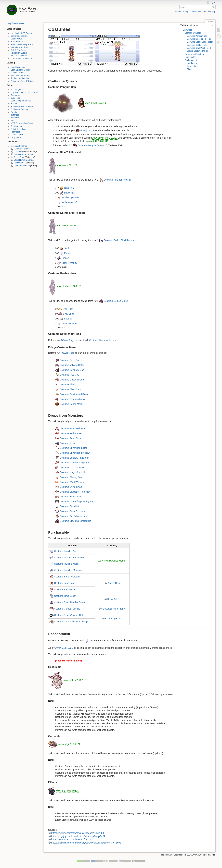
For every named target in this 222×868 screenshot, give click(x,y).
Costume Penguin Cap (197, 36)
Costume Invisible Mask (66, 564)
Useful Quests (17, 135)
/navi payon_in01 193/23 (105, 138)
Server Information (19, 36)
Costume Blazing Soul (71, 477)
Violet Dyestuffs (70, 323)
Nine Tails (69, 188)
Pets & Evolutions (19, 129)
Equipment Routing (19, 109)
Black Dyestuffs (70, 263)
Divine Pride (19, 157)
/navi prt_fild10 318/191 (98, 141)
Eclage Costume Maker (197, 51)
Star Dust (68, 309)
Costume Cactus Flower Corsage (71, 622)
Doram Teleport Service (21, 59)
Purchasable (190, 57)
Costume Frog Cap (69, 375)
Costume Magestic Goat (72, 379)
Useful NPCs (16, 39)
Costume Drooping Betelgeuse (75, 521)
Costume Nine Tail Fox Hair (199, 39)
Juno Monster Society (20, 75)
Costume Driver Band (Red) (74, 448)
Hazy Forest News (15, 23)
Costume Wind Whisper (72, 482)
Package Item (17, 126)
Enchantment (191, 60)
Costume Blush (68, 384)
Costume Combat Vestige (67, 609)
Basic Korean (17, 42)
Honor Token (114, 599)
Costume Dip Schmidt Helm (74, 516)
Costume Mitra (67, 443)
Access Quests (17, 90)
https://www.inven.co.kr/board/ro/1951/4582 (73, 839)
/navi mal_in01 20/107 (69, 744)
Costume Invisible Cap (66, 551)
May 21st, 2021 (65, 648)
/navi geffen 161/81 (66, 226)
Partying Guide (17, 73)
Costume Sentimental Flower (75, 394)
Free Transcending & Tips (22, 45)
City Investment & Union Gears (25, 92)
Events (14, 112)
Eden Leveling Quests (21, 70)
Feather (68, 318)
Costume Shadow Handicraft (74, 458)
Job (12, 121)
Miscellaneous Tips (19, 47)
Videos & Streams (19, 146)
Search (214, 7)
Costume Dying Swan (71, 487)
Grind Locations (18, 67)
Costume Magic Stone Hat (73, 472)
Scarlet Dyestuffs (70, 197)
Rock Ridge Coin (114, 618)
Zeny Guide (16, 137)
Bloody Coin (114, 583)
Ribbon (65, 258)
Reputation (16, 132)
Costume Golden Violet (197, 45)
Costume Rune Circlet (71, 438)
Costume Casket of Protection (75, 492)
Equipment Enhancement (22, 107)
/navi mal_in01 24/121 (67, 791)
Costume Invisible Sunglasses (70, 557)
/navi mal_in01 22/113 (75, 680)
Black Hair (69, 193)
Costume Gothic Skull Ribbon (200, 42)
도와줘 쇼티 (86, 130)
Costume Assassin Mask (72, 399)
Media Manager (199, 12)
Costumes (16, 95)
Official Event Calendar (24, 160)
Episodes (15, 104)
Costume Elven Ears (70, 389)
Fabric (67, 253)
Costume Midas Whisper (72, 467)
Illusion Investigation (20, 78)
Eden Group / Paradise (21, 101)
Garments (191, 66)
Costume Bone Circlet (71, 497)
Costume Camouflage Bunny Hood (78, 501)
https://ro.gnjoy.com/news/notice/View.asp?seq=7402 (78, 836)
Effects (190, 69)
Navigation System (19, 53)
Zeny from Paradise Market (112, 561)
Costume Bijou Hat (69, 506)
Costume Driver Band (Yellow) (75, 453)
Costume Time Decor (65, 596)
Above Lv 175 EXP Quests (23, 81)
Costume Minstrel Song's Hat (75, 463)
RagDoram (19, 163)
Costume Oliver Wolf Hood (199, 48)
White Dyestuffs (70, 202)
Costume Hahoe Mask (71, 404)
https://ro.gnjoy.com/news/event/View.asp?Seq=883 (78, 833)
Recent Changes (182, 12)
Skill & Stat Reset (19, 50)
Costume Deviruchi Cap (72, 370)
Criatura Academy (22, 166)
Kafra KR (18, 152)
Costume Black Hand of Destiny (70, 602)
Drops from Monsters (194, 54)
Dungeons (15, 98)
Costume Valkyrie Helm (72, 365)
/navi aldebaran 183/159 (69, 286)
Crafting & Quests (193, 33)
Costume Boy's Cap (70, 360)
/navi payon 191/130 (67, 165)
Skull (67, 248)
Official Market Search (24, 154)
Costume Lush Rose (65, 583)
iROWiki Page (67, 340)
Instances (15, 115)
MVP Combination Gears (22, 123)
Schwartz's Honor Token (114, 609)
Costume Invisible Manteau (68, 570)
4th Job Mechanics (19, 56)
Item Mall (15, 118)
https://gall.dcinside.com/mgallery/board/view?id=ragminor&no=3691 (86, 843)
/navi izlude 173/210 (96, 103)
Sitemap (212, 12)
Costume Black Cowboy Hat (68, 615)
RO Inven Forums (22, 149)
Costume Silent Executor (72, 511)
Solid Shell (68, 314)
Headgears (192, 63)
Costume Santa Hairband (73, 428)
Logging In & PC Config (21, 33)
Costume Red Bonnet (71, 433)
